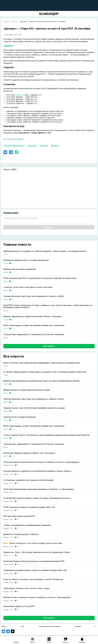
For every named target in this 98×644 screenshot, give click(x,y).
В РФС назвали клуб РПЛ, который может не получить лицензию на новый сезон (40, 278)
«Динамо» (9, 46)
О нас (22, 627)
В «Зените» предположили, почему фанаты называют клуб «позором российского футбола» (45, 372)
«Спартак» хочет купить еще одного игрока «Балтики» (28, 287)
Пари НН (44, 146)
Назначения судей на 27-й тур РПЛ (19, 606)
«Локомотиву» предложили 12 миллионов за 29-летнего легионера (34, 335)
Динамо (55, 146)
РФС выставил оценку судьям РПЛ (19, 516)
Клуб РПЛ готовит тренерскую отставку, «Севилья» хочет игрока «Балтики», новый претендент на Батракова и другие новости (48, 306)
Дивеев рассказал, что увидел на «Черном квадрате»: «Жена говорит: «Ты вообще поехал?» (45, 251)
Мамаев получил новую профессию (20, 269)
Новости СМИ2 (10, 169)
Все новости (49, 346)
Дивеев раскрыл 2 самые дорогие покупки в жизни (27, 390)
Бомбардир (18, 139)
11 (13, 329)
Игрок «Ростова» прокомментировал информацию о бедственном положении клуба (42, 363)
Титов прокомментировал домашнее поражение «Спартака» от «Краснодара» (39, 489)
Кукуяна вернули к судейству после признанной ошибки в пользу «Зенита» (37, 471)
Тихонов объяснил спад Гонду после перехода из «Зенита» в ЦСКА (34, 296)
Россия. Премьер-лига (14, 146)
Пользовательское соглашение (50, 627)
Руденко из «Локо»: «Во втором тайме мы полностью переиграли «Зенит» (37, 552)
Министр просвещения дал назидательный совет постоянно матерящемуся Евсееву (42, 381)
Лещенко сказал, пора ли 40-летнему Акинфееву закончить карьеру (34, 408)
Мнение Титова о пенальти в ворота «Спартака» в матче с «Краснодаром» (37, 597)
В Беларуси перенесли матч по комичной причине (26, 260)
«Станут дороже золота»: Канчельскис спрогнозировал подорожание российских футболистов (46, 435)
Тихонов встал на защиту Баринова (20, 417)
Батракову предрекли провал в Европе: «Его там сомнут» (29, 453)
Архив (4, 627)
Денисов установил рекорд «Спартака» (21, 534)
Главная (6, 22)
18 (18, 565)
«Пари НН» (20, 95)
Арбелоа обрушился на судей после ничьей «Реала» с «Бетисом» (33, 316)
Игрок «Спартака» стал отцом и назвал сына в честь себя (33, 543)
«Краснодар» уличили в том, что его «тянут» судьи (26, 588)
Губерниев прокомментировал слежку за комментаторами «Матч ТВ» (35, 570)
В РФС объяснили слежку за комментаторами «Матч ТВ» (29, 507)
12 (13, 456)
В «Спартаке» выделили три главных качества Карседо (29, 480)
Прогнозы (32, 146)
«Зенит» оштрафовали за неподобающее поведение (27, 525)
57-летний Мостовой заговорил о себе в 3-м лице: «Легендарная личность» (37, 498)
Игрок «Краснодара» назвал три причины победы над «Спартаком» (34, 325)
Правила (78, 627)
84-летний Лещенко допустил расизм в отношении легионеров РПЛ (34, 561)
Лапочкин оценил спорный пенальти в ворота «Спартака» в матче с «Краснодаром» (42, 462)
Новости (15, 22)
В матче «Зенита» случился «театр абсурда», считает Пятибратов (33, 579)
